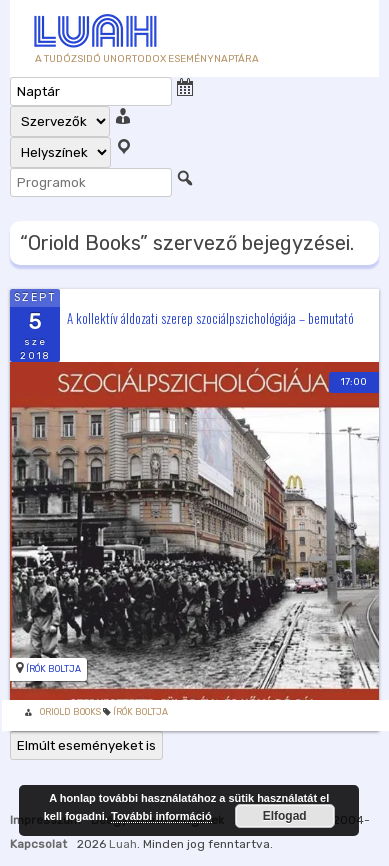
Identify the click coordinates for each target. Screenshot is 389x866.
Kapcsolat (38, 844)
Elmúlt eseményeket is (86, 745)
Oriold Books (70, 712)
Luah (123, 844)
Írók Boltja (53, 669)
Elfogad (285, 816)
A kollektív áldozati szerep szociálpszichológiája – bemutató (210, 317)
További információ (161, 816)
